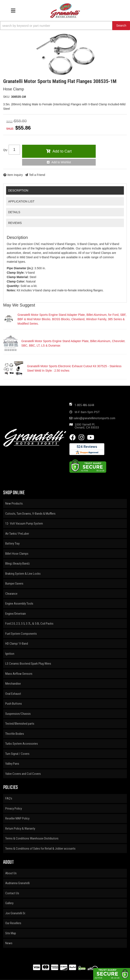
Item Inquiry (15, 175)
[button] (65, 26)
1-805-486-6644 (84, 405)
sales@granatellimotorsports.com (94, 418)
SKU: (7, 97)
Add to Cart (62, 151)
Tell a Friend (37, 175)
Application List (21, 201)
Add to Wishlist (61, 162)
